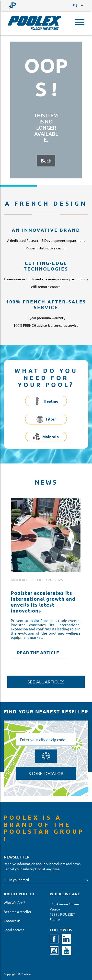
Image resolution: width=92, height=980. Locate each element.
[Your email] (44, 880)
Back (46, 160)
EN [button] (75, 6)
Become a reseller (17, 912)
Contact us (12, 921)
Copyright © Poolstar (18, 974)
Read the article (38, 652)
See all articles (46, 682)
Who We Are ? (14, 902)
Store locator (46, 773)
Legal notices (14, 930)
